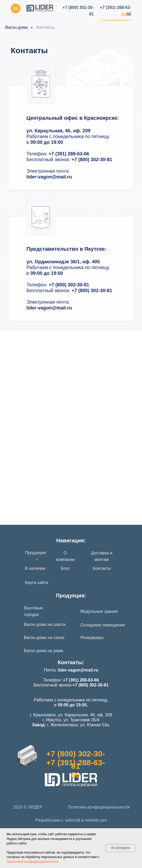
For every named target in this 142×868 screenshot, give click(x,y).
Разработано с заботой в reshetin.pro (71, 820)
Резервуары (92, 638)
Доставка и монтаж (102, 556)
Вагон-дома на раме (44, 651)
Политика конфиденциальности (99, 807)
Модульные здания (99, 611)
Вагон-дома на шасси (45, 624)
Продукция (35, 553)
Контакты (102, 568)
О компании (65, 556)
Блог (65, 568)
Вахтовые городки (33, 611)
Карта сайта (37, 583)
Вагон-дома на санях (44, 638)
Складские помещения (103, 625)
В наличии (35, 568)
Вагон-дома (17, 27)
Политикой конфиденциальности (32, 862)
